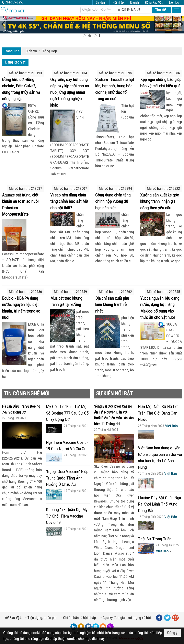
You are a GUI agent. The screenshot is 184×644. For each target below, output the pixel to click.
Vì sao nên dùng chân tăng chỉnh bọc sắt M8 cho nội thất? (69, 201)
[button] (176, 10)
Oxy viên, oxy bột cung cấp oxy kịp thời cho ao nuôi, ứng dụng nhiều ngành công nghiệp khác (70, 92)
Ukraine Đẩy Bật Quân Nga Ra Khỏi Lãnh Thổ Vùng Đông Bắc (159, 504)
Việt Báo (171, 426)
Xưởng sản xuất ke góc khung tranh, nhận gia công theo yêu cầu (160, 201)
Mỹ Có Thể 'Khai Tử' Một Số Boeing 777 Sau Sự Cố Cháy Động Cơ (67, 413)
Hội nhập (118, 3)
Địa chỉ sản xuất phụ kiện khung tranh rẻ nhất (112, 305)
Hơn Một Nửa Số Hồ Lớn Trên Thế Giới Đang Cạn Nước (159, 413)
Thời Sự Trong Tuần (155, 539)
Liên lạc (174, 3)
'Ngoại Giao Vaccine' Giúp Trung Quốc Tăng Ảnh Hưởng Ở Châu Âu (67, 478)
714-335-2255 (14, 2)
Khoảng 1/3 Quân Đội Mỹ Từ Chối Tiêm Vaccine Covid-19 (67, 516)
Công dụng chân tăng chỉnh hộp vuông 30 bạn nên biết (113, 201)
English (134, 3)
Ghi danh (101, 3)
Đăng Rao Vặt (154, 3)
